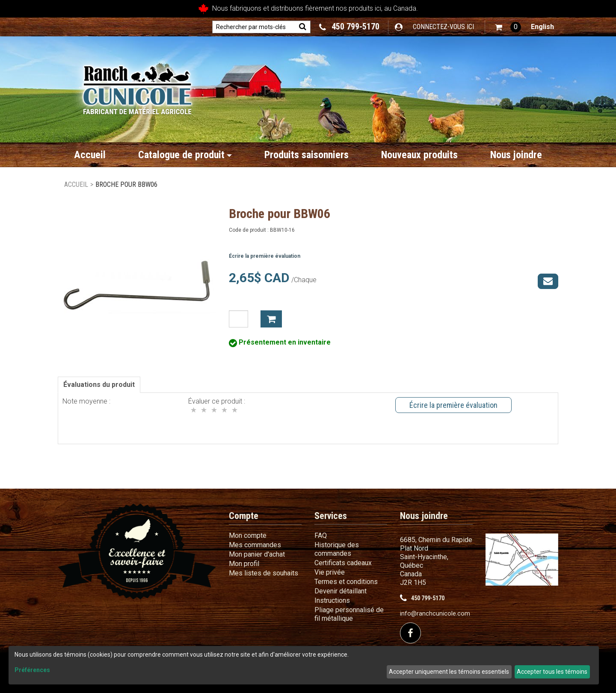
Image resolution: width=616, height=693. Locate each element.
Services (331, 516)
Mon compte (248, 535)
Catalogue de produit (185, 155)
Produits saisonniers (307, 155)
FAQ (321, 535)
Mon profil (244, 564)
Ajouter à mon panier (271, 319)
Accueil (90, 155)
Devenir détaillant (341, 591)
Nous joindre (516, 155)
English (542, 27)
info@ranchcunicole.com (435, 614)
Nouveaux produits (419, 155)
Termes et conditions (346, 582)
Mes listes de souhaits (264, 573)
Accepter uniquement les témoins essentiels (449, 672)
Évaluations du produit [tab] (99, 385)
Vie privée (330, 572)
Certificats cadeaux (343, 563)
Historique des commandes (337, 549)
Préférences (32, 670)
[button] (508, 27)
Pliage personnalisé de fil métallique (349, 614)
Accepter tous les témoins (552, 672)
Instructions (332, 600)
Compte (244, 516)
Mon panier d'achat (257, 554)
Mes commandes (255, 545)
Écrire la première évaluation (265, 256)
